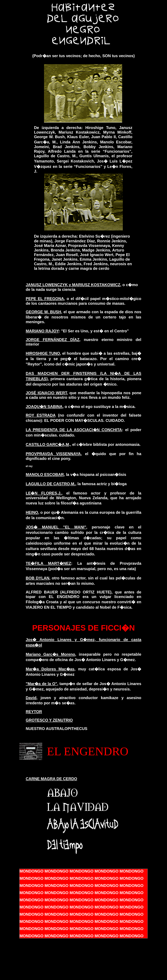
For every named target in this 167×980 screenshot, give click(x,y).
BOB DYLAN (38, 578)
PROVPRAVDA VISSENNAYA (53, 454)
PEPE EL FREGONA (45, 299)
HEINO (32, 512)
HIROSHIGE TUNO (43, 353)
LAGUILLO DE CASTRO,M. (51, 484)
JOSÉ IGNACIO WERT (46, 393)
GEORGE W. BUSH (43, 312)
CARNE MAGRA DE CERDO (51, 779)
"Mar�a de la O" (42, 684)
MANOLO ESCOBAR (45, 474)
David (31, 698)
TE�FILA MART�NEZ (48, 563)
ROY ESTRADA (41, 415)
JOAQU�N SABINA (44, 407)
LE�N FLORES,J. (44, 493)
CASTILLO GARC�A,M (47, 444)
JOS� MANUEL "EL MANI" (56, 527)
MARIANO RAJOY (42, 331)
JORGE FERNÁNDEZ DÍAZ (53, 340)
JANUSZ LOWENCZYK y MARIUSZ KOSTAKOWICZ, (74, 285)
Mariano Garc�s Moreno (50, 654)
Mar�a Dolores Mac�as (50, 669)
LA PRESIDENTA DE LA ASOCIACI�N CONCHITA (74, 430)
